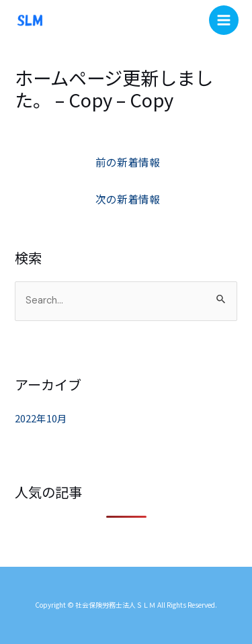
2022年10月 (41, 418)
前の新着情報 (128, 162)
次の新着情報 (128, 199)
